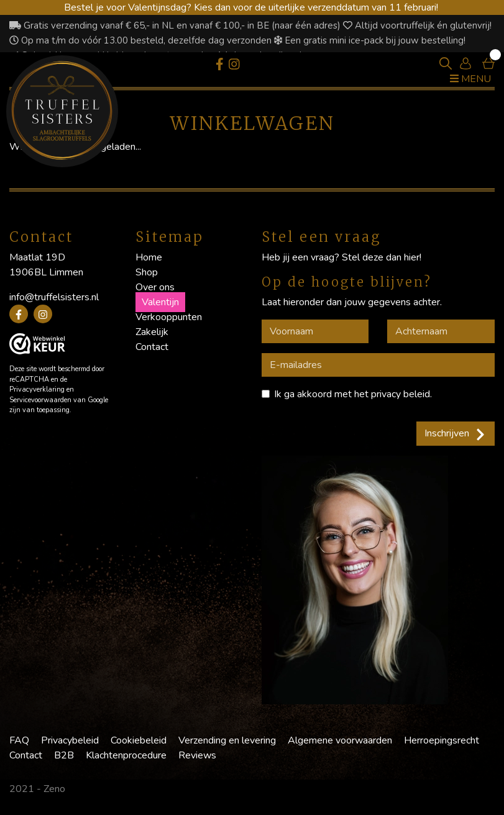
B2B (64, 755)
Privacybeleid (70, 740)
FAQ (19, 740)
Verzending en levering (227, 740)
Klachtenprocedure (126, 755)
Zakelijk (152, 332)
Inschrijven (456, 433)
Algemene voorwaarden (340, 740)
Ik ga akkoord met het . (353, 394)
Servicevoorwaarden (40, 400)
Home (149, 257)
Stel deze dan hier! (382, 257)
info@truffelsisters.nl (54, 297)
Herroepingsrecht (442, 740)
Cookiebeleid (139, 740)
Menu (470, 79)
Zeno (54, 789)
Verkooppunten (169, 317)
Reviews (197, 755)
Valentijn (160, 302)
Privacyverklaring (37, 389)
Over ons (155, 287)
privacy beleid (401, 394)
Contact (152, 347)
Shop (147, 272)
